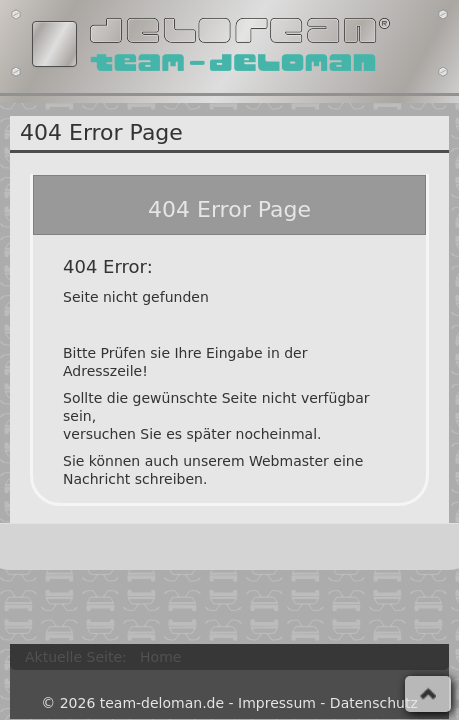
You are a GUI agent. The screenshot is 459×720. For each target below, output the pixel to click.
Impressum (277, 703)
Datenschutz (374, 703)
